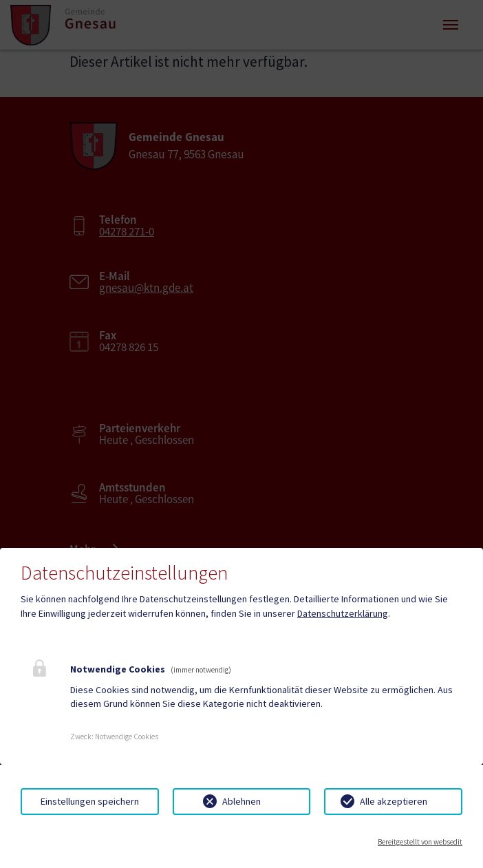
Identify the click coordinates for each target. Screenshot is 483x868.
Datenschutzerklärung (343, 613)
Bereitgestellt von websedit (420, 842)
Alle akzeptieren (394, 801)
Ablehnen (241, 801)
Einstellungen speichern (90, 801)
